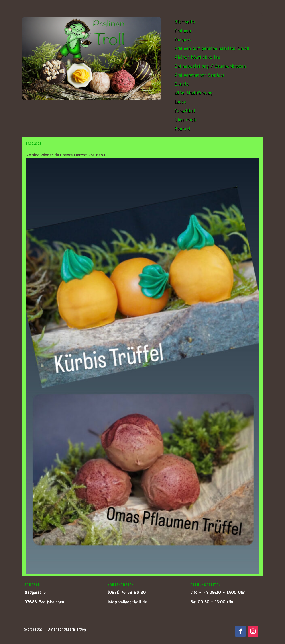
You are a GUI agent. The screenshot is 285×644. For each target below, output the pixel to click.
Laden (180, 102)
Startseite (185, 22)
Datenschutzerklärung (67, 630)
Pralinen (183, 31)
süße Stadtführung (193, 93)
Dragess (183, 39)
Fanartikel (185, 111)
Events (182, 84)
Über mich (185, 120)
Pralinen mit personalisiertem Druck (212, 48)
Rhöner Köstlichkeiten (197, 57)
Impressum (32, 630)
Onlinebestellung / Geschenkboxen (210, 66)
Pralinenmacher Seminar (199, 75)
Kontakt (182, 129)
